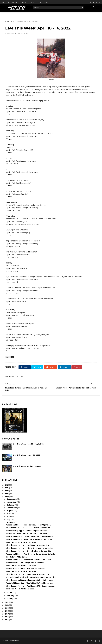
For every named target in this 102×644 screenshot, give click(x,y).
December (12, 499)
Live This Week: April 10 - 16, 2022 (21, 572)
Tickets (10, 114)
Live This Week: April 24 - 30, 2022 (21, 542)
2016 (7, 617)
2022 (7, 497)
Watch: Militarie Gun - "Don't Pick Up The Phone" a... (29, 583)
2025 (7, 488)
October (11, 505)
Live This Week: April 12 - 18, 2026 (27, 466)
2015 (7, 620)
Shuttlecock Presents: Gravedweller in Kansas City (29, 551)
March (10, 593)
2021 (7, 602)
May (9, 520)
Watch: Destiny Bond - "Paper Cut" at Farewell (27, 534)
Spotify (25, 2)
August (10, 511)
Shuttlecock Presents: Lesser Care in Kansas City (28, 528)
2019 (7, 608)
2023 (7, 494)
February (11, 596)
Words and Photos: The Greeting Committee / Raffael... (31, 554)
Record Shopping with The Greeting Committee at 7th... (31, 577)
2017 (7, 614)
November (12, 502)
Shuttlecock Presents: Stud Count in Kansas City (28, 545)
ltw (13, 22)
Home (7, 22)
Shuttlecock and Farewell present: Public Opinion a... (30, 580)
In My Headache (43, 2)
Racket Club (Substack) (10, 2)
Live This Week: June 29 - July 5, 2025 (29, 444)
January (10, 599)
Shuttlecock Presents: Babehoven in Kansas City (28, 574)
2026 (7, 485)
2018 (7, 611)
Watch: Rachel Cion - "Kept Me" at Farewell (25, 563)
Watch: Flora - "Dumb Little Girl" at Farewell (26, 569)
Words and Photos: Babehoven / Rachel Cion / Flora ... (30, 560)
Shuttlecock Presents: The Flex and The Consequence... (31, 586)
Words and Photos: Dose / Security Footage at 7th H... (30, 539)
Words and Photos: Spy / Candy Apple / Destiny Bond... (30, 537)
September (12, 508)
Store (33, 2)
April (9, 522)
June (9, 517)
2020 (7, 605)
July (9, 514)
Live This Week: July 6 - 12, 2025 (27, 455)
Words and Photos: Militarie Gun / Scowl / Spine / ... (29, 525)
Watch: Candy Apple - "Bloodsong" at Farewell (27, 531)
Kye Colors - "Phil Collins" (17, 557)
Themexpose (15, 641)
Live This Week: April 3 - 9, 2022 (20, 589)
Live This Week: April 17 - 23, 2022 (21, 566)
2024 (7, 491)
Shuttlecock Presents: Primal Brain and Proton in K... (29, 548)
